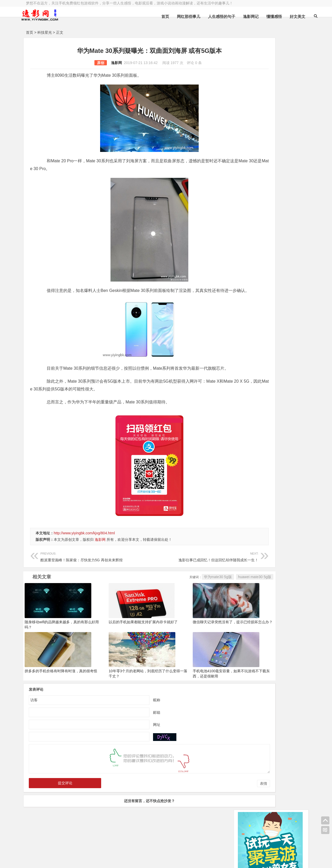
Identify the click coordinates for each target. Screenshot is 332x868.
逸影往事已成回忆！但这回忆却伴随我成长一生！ (170, 572)
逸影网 (94, 63)
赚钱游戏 (64, 860)
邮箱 (134, 728)
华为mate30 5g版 (173, 592)
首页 (152, 16)
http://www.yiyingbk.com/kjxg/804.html (84, 549)
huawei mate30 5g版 (210, 592)
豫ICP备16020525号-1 (100, 846)
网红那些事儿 (175, 16)
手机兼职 (105, 860)
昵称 (134, 715)
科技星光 (45, 32)
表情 (219, 799)
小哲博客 (55, 853)
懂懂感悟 (261, 16)
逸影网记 (237, 16)
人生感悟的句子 (208, 16)
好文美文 (284, 16)
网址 (134, 740)
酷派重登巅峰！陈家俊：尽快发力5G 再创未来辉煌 (84, 572)
